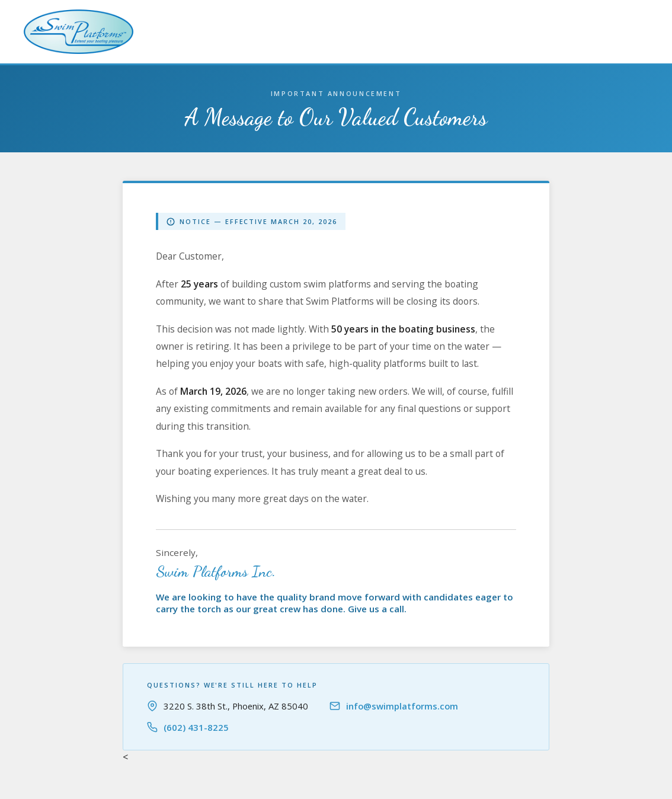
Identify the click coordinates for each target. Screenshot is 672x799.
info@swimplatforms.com (402, 706)
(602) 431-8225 (196, 727)
